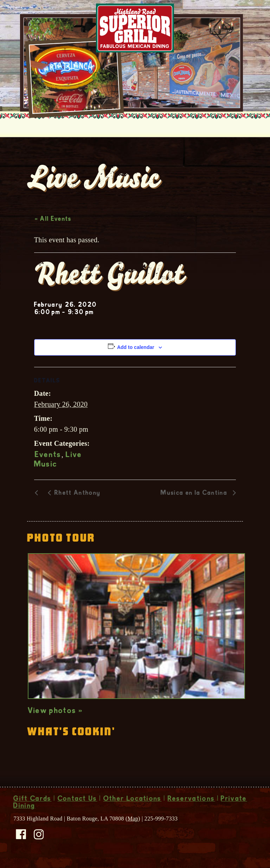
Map (133, 819)
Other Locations (133, 799)
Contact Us (78, 799)
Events (48, 455)
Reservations (191, 799)
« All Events (53, 219)
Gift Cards (32, 799)
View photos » (55, 711)
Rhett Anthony (78, 493)
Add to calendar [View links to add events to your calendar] (136, 347)
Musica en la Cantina (195, 493)
